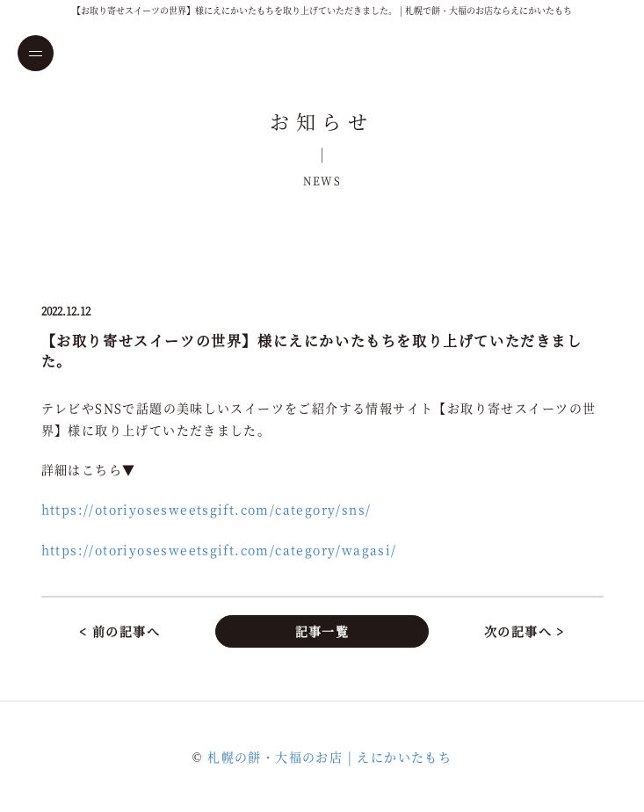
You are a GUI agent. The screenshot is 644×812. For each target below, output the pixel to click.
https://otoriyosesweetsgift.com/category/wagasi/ (219, 549)
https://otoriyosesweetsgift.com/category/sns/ (206, 509)
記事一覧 (322, 631)
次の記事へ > (525, 631)
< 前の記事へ (119, 631)
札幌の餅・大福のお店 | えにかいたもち (329, 757)
